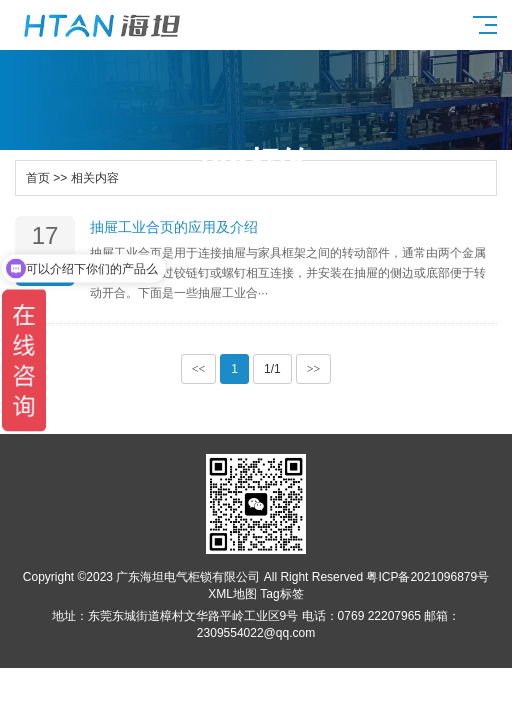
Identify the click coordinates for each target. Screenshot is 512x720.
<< (199, 369)
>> (314, 369)
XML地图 (232, 594)
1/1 (272, 369)
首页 (38, 178)
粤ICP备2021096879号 (427, 577)
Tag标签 (281, 594)
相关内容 (95, 178)
